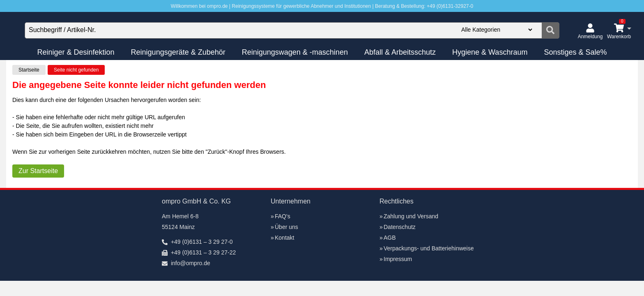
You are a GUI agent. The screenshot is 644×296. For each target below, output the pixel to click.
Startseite (29, 70)
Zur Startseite (38, 171)
